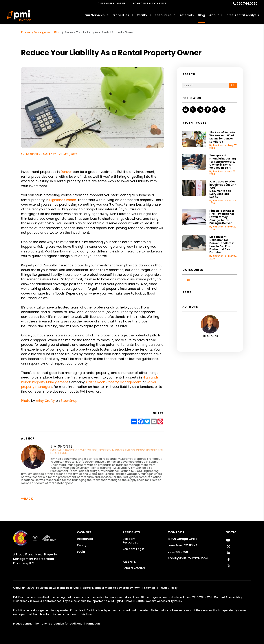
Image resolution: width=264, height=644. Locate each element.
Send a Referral (134, 568)
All (188, 280)
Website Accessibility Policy (164, 601)
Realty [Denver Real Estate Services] (142, 15)
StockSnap (69, 401)
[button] (186, 110)
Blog (202, 15)
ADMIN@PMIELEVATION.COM (188, 558)
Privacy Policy (168, 588)
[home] (19, 16)
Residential (85, 539)
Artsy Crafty (45, 401)
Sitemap (150, 588)
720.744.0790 (247, 4)
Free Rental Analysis (243, 15)
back (27, 499)
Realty (82, 545)
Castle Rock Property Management (114, 382)
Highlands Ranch (63, 200)
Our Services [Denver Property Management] (95, 15)
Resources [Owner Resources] (163, 15)
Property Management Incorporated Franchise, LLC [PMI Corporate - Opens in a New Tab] (35, 559)
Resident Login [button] (133, 549)
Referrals (187, 15)
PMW (137, 588)
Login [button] (81, 552)
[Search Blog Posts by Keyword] (206, 85)
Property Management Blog (41, 32)
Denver (66, 172)
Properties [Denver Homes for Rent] (121, 15)
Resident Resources (130, 541)
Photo (26, 401)
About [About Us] (214, 15)
